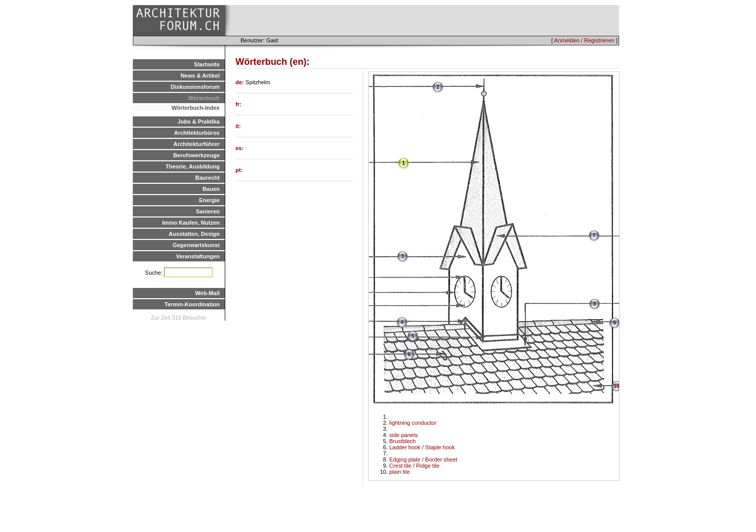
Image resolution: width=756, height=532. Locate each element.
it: (238, 126)
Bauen (211, 189)
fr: (239, 104)
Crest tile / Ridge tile (414, 466)
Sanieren (208, 211)
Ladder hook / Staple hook (422, 447)
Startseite (207, 64)
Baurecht (207, 178)
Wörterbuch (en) (271, 62)
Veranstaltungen (198, 256)
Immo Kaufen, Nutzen (191, 223)
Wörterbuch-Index (196, 108)
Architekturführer (197, 144)
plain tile (399, 472)
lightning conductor (413, 423)
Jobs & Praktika (198, 122)
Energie (209, 200)
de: (241, 82)
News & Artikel (200, 76)
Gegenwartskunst (196, 245)
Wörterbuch (204, 98)
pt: (239, 170)
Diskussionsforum (195, 87)
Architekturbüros (197, 133)
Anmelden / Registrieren (584, 40)
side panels (404, 435)
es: (240, 148)
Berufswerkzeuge (196, 155)
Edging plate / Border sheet (423, 460)
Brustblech (403, 441)
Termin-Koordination (192, 304)
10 (616, 386)
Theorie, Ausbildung (193, 166)
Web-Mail (207, 293)
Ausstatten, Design (194, 234)
